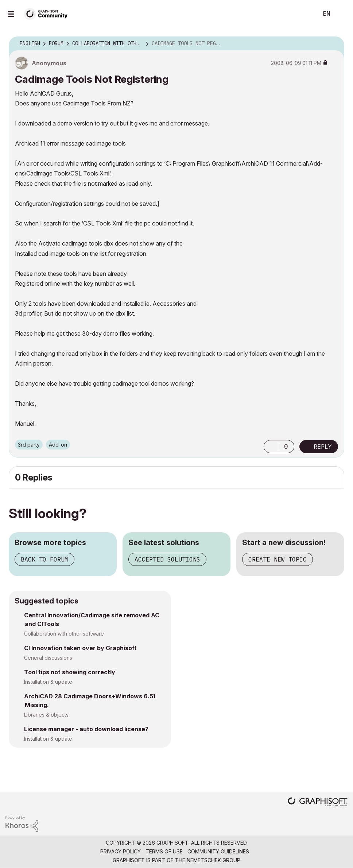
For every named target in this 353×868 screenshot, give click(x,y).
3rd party (29, 445)
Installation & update (48, 682)
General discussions (48, 658)
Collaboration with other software (64, 634)
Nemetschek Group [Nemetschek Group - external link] (214, 860)
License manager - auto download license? (86, 729)
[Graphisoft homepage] (318, 803)
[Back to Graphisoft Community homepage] (48, 13)
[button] (271, 447)
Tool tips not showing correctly (70, 672)
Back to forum (44, 559)
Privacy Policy (121, 851)
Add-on (58, 445)
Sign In (341, 14)
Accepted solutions (167, 559)
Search (304, 14)
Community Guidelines (218, 851)
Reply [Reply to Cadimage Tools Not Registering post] (323, 447)
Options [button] (334, 44)
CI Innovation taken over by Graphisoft (80, 648)
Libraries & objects (46, 715)
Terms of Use (164, 851)
